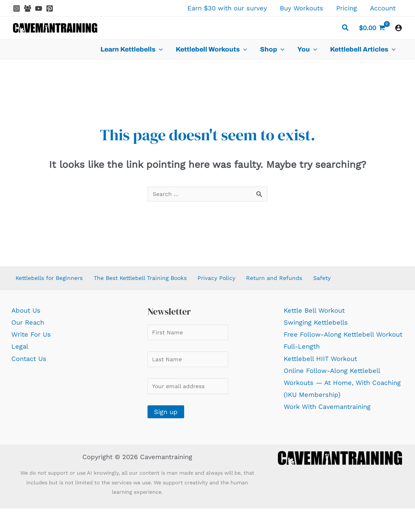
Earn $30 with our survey (227, 8)
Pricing (347, 8)
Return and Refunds (292, 280)
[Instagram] (17, 8)
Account (383, 8)
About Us (26, 313)
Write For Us (31, 337)
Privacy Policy (232, 280)
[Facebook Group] (28, 8)
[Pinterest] (50, 8)
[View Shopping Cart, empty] (372, 28)
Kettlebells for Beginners (51, 280)
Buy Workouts (302, 8)
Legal (20, 349)
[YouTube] (39, 8)
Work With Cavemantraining (327, 410)
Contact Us (29, 362)
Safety (340, 280)
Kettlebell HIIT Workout (320, 362)
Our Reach (28, 325)
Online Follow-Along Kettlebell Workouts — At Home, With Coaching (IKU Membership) (342, 386)
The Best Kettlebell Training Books (151, 280)
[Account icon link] (398, 28)
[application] (159, 49)
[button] (346, 29)
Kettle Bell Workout (314, 313)
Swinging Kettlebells (316, 325)
